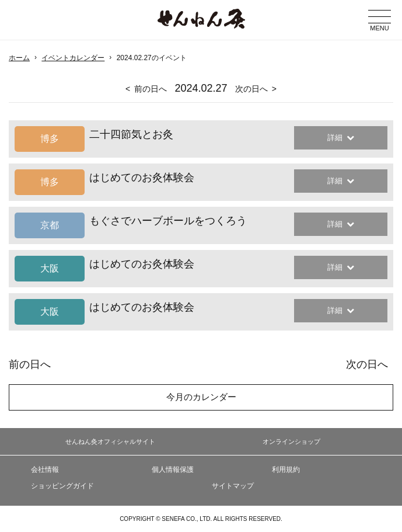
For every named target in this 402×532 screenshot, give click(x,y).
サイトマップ (233, 486)
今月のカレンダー (201, 397)
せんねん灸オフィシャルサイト (110, 441)
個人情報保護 (173, 470)
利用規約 (286, 470)
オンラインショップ (291, 441)
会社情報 (45, 470)
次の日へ (251, 89)
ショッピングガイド (62, 486)
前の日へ (151, 89)
